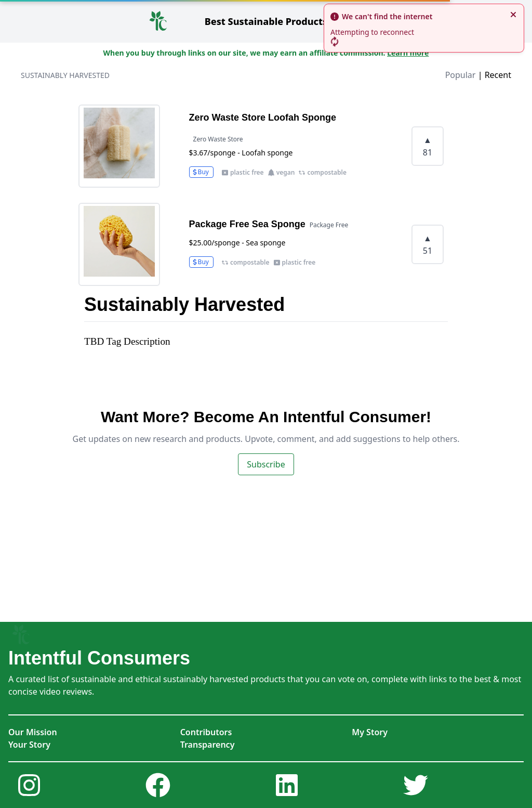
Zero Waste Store (218, 139)
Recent (498, 75)
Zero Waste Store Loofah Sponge (263, 118)
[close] (513, 15)
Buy (200, 172)
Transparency (208, 745)
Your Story (29, 745)
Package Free (329, 225)
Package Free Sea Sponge (247, 224)
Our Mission (33, 732)
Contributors (206, 732)
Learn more (408, 53)
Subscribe (266, 464)
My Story (370, 732)
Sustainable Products (266, 21)
